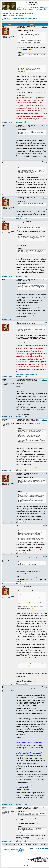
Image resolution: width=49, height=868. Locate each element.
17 (18, 15)
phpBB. (27, 866)
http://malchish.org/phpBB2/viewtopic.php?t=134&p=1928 (30, 839)
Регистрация (44, 8)
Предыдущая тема (33, 22)
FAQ (18, 8)
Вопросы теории (33, 19)
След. (21, 15)
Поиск (23, 8)
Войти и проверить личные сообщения (33, 9)
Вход (45, 9)
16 (16, 15)
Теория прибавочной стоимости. (18, 14)
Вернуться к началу (7, 122)
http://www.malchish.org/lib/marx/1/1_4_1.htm (27, 374)
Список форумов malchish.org (20, 19)
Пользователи (30, 8)
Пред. (9, 15)
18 (19, 15)
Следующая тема (43, 22)
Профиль (20, 9)
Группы (37, 8)
